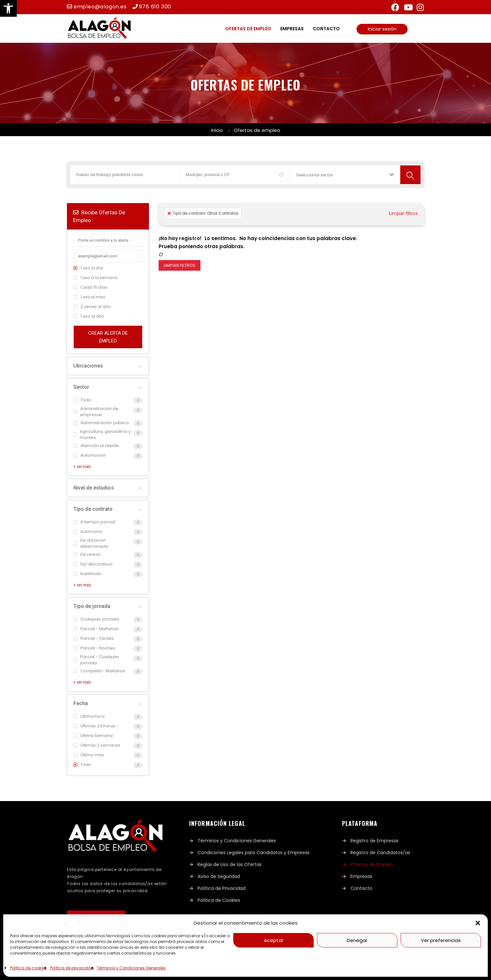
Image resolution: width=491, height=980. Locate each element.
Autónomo (88, 532)
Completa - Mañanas (99, 671)
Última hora (89, 716)
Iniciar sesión (382, 29)
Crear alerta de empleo (108, 337)
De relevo (87, 554)
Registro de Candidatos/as (380, 853)
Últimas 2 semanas (97, 745)
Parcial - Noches (94, 648)
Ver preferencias (441, 940)
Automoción (90, 455)
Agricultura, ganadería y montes (102, 435)
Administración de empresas (96, 412)
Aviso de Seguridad (219, 876)
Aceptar (274, 940)
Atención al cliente (96, 446)
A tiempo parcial (94, 522)
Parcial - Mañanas (96, 629)
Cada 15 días (90, 287)
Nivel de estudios (94, 488)
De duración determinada (91, 543)
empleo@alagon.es (100, 7)
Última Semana (93, 736)
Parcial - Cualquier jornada (96, 660)
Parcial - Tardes (94, 638)
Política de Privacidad (222, 888)
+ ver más (82, 467)
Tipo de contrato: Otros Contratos (203, 213)
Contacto (326, 29)
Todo (82, 400)
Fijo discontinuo (93, 564)
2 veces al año (92, 307)
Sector (81, 387)
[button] (8, 8)
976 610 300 (155, 7)
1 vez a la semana (95, 278)
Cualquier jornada (96, 619)
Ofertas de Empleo (372, 864)
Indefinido (87, 574)
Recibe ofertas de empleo (99, 216)
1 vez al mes (89, 297)
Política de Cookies (219, 900)
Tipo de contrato (93, 509)
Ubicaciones (88, 366)
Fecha (81, 703)
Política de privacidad (72, 968)
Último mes (89, 755)
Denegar (357, 940)
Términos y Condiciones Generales (131, 968)
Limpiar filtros (403, 213)
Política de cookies (28, 968)
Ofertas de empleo (248, 29)
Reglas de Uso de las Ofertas (230, 864)
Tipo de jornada (92, 606)
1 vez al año (89, 316)
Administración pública (101, 423)
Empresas (292, 29)
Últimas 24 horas (94, 726)
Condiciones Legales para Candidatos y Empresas (254, 853)
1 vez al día (88, 268)
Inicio (217, 130)
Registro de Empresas (375, 841)
